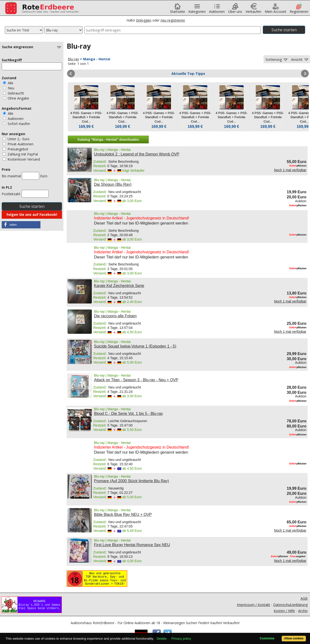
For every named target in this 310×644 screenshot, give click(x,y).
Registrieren (299, 10)
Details (162, 639)
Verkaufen (253, 10)
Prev (71, 74)
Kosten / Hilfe (284, 611)
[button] (21, 225)
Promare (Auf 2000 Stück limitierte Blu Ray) (131, 481)
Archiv (303, 611)
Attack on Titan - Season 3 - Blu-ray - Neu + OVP (136, 380)
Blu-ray (73, 59)
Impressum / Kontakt (253, 605)
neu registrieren (173, 20)
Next (305, 74)
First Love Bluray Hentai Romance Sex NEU (132, 545)
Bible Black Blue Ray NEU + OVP (123, 515)
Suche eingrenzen (32, 47)
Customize (267, 638)
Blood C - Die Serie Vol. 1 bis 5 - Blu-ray (128, 414)
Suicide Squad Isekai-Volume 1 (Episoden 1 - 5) (135, 346)
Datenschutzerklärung (290, 605)
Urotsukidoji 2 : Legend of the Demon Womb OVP (137, 154)
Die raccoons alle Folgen (115, 316)
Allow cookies (294, 638)
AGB (304, 598)
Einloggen (144, 20)
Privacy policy (181, 639)
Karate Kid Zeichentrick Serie (119, 286)
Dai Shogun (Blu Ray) (113, 184)
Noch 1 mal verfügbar (290, 170)
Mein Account (275, 10)
